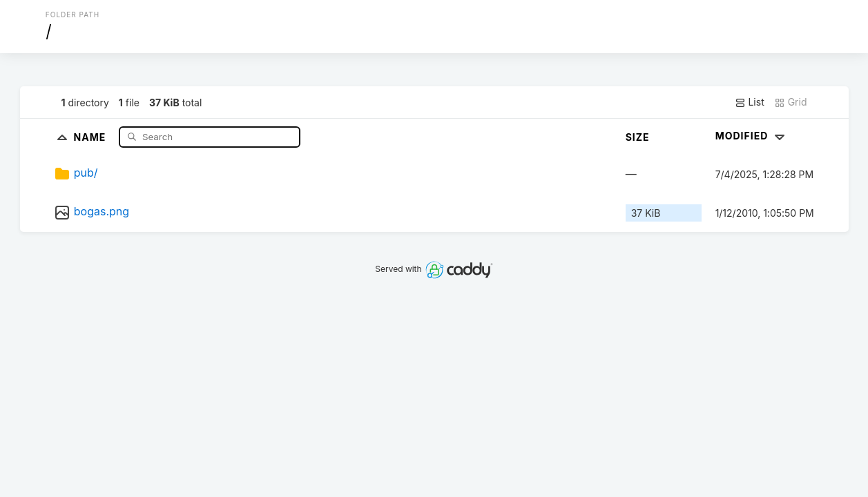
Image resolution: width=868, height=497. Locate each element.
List (750, 102)
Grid (791, 102)
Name (91, 136)
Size (638, 137)
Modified (752, 136)
